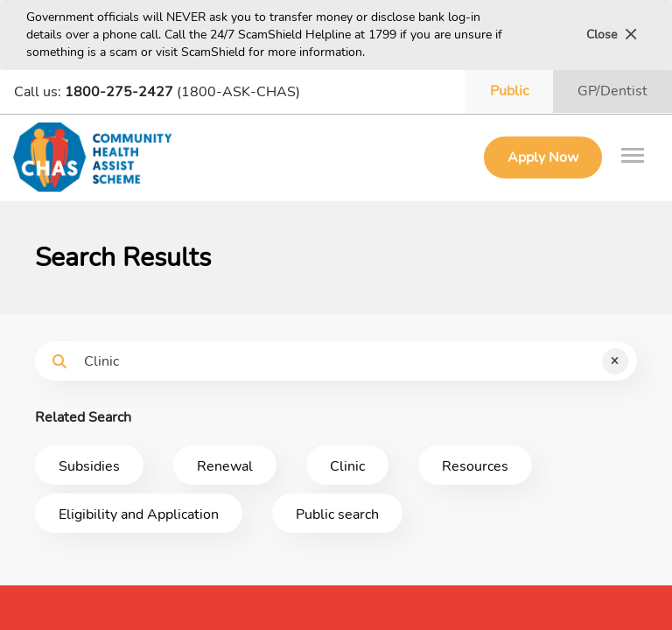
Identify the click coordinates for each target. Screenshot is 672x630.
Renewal (225, 466)
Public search (337, 514)
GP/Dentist (612, 91)
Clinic (347, 466)
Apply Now (543, 157)
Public (509, 91)
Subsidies (89, 466)
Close (612, 35)
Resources (475, 466)
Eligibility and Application (139, 514)
